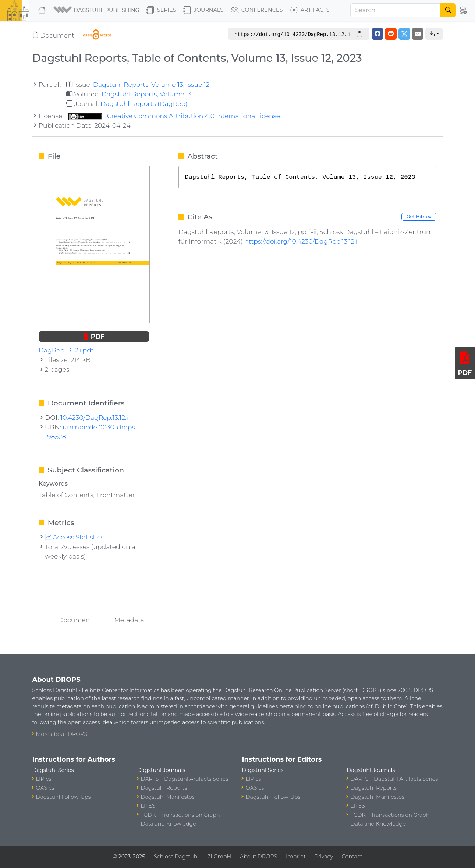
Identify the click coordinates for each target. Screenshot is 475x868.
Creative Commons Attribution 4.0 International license (174, 116)
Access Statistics (74, 537)
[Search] (396, 10)
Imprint (296, 857)
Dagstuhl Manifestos (168, 797)
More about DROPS (62, 734)
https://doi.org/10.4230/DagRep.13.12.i (301, 241)
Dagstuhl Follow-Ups (63, 797)
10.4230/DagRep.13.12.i (94, 417)
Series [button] (161, 10)
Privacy (324, 857)
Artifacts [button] (310, 10)
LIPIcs (44, 779)
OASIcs (45, 788)
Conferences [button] (257, 10)
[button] (97, 10)
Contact (352, 857)
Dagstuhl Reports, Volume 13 (147, 94)
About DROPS (258, 857)
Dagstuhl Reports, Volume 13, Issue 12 (151, 84)
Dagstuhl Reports (164, 788)
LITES (148, 806)
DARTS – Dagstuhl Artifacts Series (185, 779)
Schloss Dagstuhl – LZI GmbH (192, 857)
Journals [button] (203, 10)
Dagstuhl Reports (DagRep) (144, 104)
